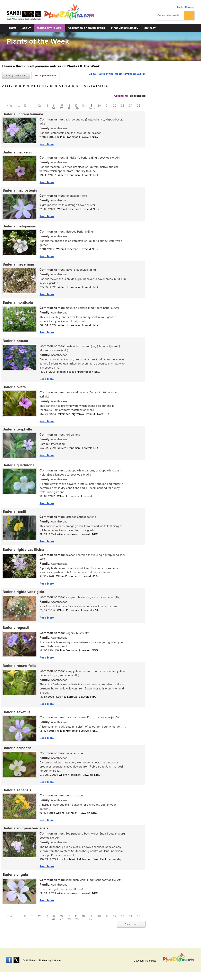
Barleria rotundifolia (19, 668)
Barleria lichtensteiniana (23, 114)
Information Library (125, 28)
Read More (46, 144)
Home (13, 28)
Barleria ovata (14, 388)
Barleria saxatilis (16, 715)
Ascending (121, 96)
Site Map (151, 961)
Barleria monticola (18, 303)
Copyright (139, 961)
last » (92, 109)
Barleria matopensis (19, 227)
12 (39, 106)
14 (54, 106)
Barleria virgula (15, 878)
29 (77, 109)
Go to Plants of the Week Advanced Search (117, 75)
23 (123, 106)
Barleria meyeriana (18, 265)
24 (131, 106)
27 (61, 109)
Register (190, 7)
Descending (138, 96)
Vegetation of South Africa (87, 28)
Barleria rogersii (16, 630)
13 (47, 106)
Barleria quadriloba (18, 467)
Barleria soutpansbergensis (25, 831)
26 (53, 109)
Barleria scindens (17, 751)
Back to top (131, 927)
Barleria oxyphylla (17, 431)
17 (76, 106)
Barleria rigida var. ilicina (23, 552)
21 (107, 106)
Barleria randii (14, 513)
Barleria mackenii (17, 153)
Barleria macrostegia (20, 191)
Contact (150, 28)
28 (69, 109)
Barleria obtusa (15, 342)
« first (10, 106)
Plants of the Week (50, 28)
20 (99, 106)
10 (25, 106)
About (27, 28)
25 (139, 106)
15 (62, 106)
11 (32, 106)
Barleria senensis (17, 793)
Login (180, 7)
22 (115, 106)
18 (83, 106)
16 (69, 106)
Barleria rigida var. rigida (23, 594)
